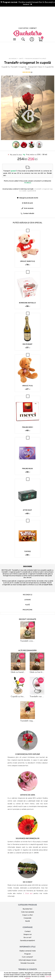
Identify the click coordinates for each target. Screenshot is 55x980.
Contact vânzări (27, 180)
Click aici (29, 860)
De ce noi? (27, 904)
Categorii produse (27, 871)
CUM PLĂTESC (24, 8)
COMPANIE (28, 894)
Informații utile (27, 913)
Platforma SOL (27, 952)
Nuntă (27, 887)
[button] (16, 111)
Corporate (27, 884)
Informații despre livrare (28, 926)
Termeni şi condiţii (38, 976)
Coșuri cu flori (28, 881)
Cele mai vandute (28, 878)
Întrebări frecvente (28, 929)
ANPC (27, 949)
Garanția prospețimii (27, 907)
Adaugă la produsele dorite (28, 164)
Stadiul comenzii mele (28, 917)
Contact (28, 898)
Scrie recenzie (27, 175)
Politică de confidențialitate (27, 943)
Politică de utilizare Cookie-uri (27, 946)
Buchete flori (28, 875)
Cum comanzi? (27, 923)
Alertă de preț (27, 169)
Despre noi (28, 901)
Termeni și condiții (28, 936)
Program (28, 920)
